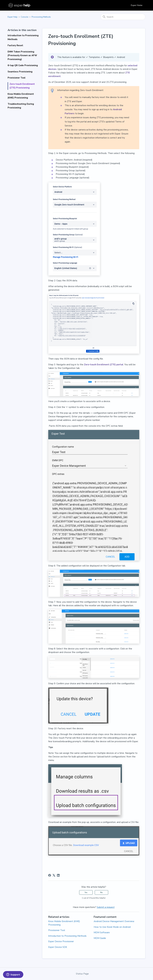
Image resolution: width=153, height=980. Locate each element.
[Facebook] (50, 875)
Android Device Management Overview (114, 921)
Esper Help (13, 17)
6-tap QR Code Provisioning (23, 65)
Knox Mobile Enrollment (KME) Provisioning (21, 96)
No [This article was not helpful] (102, 892)
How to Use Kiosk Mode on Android (112, 927)
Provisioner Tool (17, 78)
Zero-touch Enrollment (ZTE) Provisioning (22, 86)
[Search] (123, 17)
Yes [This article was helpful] (86, 892)
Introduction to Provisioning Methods (23, 37)
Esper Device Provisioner (61, 941)
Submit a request (106, 907)
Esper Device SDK (58, 947)
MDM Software (102, 932)
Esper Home (137, 5)
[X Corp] (54, 875)
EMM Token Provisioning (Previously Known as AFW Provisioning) (22, 55)
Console (25, 17)
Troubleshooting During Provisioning (21, 106)
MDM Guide (100, 938)
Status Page (82, 974)
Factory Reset (15, 45)
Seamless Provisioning (20, 72)
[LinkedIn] (58, 875)
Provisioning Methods (41, 17)
